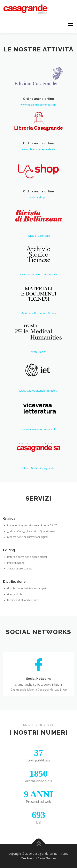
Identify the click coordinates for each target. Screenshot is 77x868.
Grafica (9, 530)
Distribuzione (14, 593)
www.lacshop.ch (39, 217)
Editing (9, 561)
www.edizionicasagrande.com (38, 107)
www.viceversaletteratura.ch (39, 446)
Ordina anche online (38, 101)
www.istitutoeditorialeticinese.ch (39, 407)
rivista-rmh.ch (38, 369)
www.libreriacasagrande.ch (38, 152)
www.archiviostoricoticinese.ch (38, 291)
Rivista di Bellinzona (38, 253)
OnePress (27, 858)
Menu (70, 25)
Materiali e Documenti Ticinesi (39, 330)
